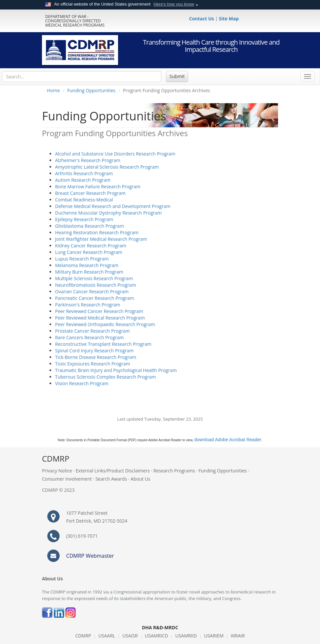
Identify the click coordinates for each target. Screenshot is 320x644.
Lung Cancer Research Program (89, 252)
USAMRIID (186, 636)
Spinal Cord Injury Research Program (94, 351)
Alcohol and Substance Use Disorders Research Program (115, 154)
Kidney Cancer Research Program (91, 246)
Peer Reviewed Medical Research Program (100, 318)
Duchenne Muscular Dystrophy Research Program (108, 213)
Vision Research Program (82, 383)
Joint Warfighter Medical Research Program (101, 239)
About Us (140, 479)
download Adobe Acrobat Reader (228, 440)
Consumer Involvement (67, 479)
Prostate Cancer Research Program (92, 331)
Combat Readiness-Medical (84, 200)
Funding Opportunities (91, 90)
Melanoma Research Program (87, 265)
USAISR (130, 636)
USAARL (107, 636)
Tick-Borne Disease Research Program (96, 357)
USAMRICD (157, 636)
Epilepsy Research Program (84, 219)
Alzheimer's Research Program (88, 160)
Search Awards (111, 479)
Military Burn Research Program (89, 272)
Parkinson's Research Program (88, 305)
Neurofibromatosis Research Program (96, 285)
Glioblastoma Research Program (90, 226)
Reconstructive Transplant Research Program (103, 344)
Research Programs (174, 471)
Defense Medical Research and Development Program (113, 206)
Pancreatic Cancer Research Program (95, 298)
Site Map (229, 19)
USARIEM (214, 636)
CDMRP (83, 636)
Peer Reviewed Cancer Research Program (99, 311)
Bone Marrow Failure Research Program (98, 187)
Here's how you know (174, 4)
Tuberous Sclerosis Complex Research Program (105, 377)
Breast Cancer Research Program (90, 193)
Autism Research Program (83, 180)
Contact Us (202, 19)
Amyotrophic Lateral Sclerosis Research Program (107, 167)
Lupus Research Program (82, 259)
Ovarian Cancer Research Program (92, 291)
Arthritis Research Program (84, 173)
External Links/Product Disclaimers (113, 471)
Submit (177, 76)
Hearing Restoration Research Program (97, 232)
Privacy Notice (57, 471)
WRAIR (238, 636)
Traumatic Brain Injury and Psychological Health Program (116, 370)
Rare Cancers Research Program (90, 337)
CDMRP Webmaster (90, 556)
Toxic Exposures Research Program (93, 364)
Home (53, 90)
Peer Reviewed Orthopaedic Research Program (105, 324)
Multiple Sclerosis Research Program (94, 278)
